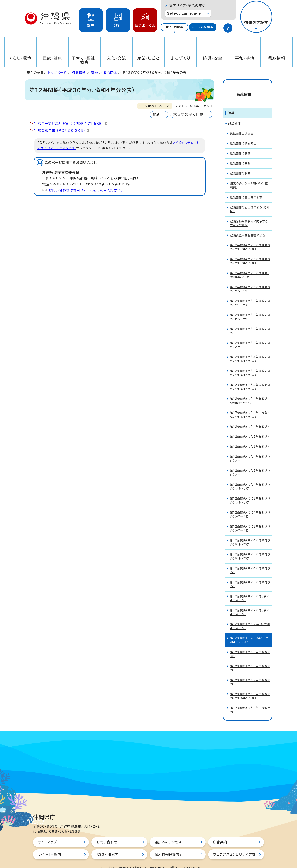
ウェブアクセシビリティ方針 (234, 847)
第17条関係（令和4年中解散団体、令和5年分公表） (250, 407)
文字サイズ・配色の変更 (187, 6)
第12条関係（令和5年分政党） (250, 429)
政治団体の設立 (240, 166)
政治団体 (110, 73)
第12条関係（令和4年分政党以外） (250, 563)
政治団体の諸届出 (242, 126)
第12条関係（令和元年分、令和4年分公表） (250, 619)
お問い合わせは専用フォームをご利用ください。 (86, 190)
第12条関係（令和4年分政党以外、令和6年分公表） (250, 380)
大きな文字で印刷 (189, 114)
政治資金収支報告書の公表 (248, 228)
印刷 (156, 115)
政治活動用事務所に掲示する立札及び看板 (249, 216)
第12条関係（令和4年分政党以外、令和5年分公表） (250, 352)
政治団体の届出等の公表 (246, 190)
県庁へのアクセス (168, 835)
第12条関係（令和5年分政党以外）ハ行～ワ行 (250, 549)
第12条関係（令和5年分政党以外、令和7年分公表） (250, 240)
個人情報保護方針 (169, 847)
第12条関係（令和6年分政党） (250, 439)
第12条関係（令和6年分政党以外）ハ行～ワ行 (250, 282)
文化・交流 (117, 58)
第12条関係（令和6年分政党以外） (250, 324)
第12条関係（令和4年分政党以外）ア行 (250, 451)
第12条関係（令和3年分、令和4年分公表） (250, 591)
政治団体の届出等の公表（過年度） (250, 202)
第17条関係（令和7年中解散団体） (250, 675)
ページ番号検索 (203, 27)
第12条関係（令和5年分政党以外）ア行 (250, 465)
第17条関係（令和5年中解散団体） (250, 647)
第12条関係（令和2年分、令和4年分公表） (250, 605)
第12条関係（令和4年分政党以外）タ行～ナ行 (250, 507)
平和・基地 (245, 58)
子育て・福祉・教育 (84, 60)
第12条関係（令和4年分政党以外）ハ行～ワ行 (250, 535)
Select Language (184, 13)
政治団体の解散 (240, 146)
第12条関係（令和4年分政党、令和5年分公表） (250, 394)
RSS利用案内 (107, 847)
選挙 (95, 73)
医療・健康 (52, 58)
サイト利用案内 (50, 847)
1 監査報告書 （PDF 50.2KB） (61, 130)
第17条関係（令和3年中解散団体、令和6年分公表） (250, 689)
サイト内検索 (174, 27)
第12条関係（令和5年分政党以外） (250, 577)
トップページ (57, 73)
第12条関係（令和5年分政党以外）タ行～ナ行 (250, 521)
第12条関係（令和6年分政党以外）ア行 (250, 338)
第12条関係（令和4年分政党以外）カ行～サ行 (250, 479)
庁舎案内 (220, 835)
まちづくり (180, 58)
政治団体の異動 (240, 156)
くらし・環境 (20, 58)
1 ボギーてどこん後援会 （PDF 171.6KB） (71, 124)
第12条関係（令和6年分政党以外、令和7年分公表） (250, 254)
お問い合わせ (107, 835)
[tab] (174, 27)
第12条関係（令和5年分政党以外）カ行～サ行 (250, 493)
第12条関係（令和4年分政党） (250, 419)
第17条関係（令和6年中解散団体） (250, 661)
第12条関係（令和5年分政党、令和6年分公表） (250, 268)
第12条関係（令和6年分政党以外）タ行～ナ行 (250, 296)
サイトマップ (47, 835)
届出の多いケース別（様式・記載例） (249, 178)
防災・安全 (213, 58)
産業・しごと (148, 58)
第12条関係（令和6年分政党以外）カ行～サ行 (250, 310)
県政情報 (277, 58)
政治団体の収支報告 (243, 136)
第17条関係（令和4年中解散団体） (250, 703)
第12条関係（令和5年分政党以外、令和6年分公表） (250, 366)
